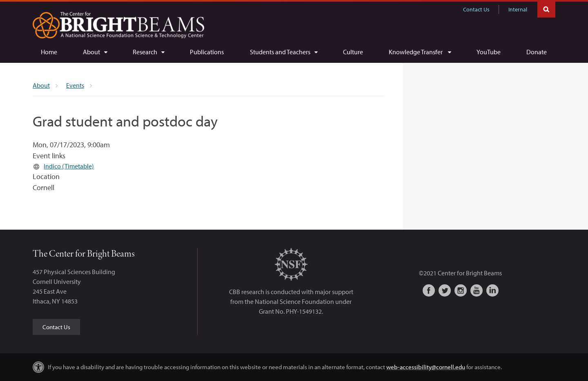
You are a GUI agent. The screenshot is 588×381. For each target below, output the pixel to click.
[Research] (148, 52)
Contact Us (476, 9)
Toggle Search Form (546, 9)
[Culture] (353, 52)
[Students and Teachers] (284, 52)
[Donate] (537, 52)
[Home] (49, 52)
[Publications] (207, 52)
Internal (518, 9)
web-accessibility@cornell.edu (426, 367)
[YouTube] (489, 52)
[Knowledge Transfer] (420, 52)
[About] (95, 52)
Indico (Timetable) (69, 166)
